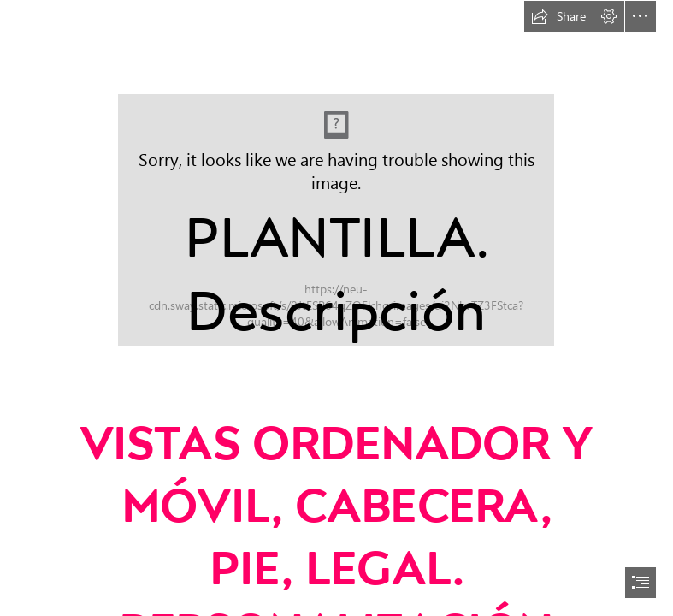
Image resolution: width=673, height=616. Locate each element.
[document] (336, 308)
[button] (558, 16)
